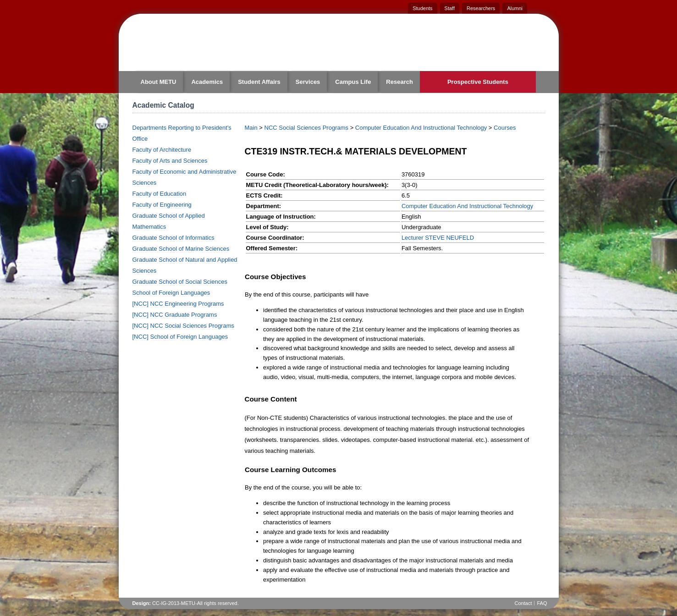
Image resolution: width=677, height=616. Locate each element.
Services (308, 82)
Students (422, 8)
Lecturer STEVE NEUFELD (438, 238)
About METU (159, 82)
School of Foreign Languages (171, 293)
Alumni (515, 8)
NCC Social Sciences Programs (307, 128)
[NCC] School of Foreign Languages (180, 337)
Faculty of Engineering (162, 205)
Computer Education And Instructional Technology (421, 128)
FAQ (542, 603)
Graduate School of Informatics (173, 238)
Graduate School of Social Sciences (180, 282)
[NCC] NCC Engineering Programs (178, 304)
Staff (450, 8)
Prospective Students (478, 82)
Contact (523, 603)
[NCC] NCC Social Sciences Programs (184, 326)
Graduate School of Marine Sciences (181, 249)
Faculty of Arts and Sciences (170, 161)
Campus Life (353, 82)
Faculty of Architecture (162, 150)
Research (399, 82)
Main (251, 128)
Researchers (481, 8)
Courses (505, 128)
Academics (207, 82)
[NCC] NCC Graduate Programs (175, 315)
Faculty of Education (160, 194)
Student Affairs (259, 82)
